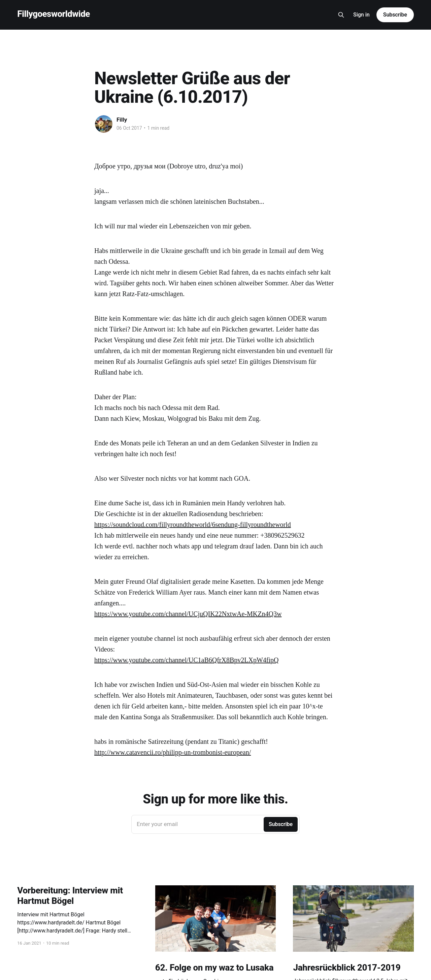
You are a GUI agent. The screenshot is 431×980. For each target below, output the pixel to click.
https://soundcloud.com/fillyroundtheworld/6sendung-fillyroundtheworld (193, 525)
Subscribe (395, 15)
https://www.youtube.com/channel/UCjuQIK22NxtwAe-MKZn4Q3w (188, 614)
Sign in (361, 15)
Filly (122, 120)
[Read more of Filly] (104, 124)
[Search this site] (341, 15)
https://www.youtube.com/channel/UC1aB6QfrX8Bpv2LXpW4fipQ (187, 660)
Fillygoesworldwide (54, 14)
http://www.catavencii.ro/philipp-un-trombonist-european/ (173, 752)
